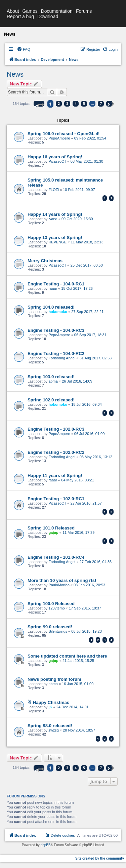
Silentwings (58, 631)
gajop (53, 532)
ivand (53, 219)
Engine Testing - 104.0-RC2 (56, 353)
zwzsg (54, 730)
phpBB (46, 845)
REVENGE (57, 242)
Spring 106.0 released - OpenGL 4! (64, 134)
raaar (53, 288)
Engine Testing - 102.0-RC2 (56, 452)
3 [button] (67, 104)
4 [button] (76, 104)
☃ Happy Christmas (48, 702)
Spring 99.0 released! (50, 627)
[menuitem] (24, 49)
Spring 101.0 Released (51, 528)
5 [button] (84, 104)
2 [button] (59, 104)
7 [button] (101, 104)
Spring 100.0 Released (51, 604)
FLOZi (54, 190)
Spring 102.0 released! (51, 400)
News (15, 74)
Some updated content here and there (67, 656)
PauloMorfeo (59, 585)
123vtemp (56, 608)
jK (50, 707)
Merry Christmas (45, 261)
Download (48, 16)
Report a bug (20, 16)
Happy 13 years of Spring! (55, 238)
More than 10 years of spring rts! (62, 580)
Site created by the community (100, 858)
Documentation (57, 11)
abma (53, 381)
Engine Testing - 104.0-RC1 (56, 284)
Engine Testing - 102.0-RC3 (56, 429)
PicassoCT (57, 161)
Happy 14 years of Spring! (55, 214)
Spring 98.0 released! (50, 726)
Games (30, 11)
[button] (39, 104)
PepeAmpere (59, 138)
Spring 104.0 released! (51, 307)
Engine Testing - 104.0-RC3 (56, 330)
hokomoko (58, 312)
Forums (84, 11)
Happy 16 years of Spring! (55, 157)
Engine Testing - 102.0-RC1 (56, 499)
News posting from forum (54, 679)
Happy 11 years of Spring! (55, 476)
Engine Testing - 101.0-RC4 (56, 557)
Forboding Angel (62, 358)
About (13, 11)
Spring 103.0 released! (51, 377)
